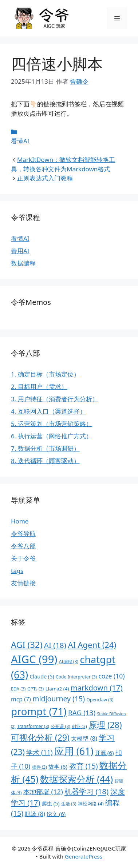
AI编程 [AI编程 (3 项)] (69, 662)
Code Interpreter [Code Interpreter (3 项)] (76, 677)
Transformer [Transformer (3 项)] (33, 726)
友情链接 (23, 583)
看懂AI (20, 141)
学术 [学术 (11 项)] (39, 752)
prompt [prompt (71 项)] (39, 711)
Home (20, 521)
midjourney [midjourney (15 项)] (59, 699)
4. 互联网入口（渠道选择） (48, 411)
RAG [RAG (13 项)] (82, 713)
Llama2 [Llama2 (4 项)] (57, 689)
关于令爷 (23, 558)
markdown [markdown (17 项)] (97, 688)
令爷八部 (23, 546)
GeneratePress (84, 856)
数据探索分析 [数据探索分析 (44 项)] (76, 779)
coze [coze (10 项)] (111, 676)
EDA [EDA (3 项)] (18, 689)
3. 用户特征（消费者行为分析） (55, 399)
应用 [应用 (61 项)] (74, 751)
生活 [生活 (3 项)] (69, 804)
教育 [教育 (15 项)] (84, 766)
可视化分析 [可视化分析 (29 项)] (40, 737)
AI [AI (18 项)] (55, 645)
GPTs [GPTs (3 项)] (36, 689)
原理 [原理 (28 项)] (105, 725)
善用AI (20, 251)
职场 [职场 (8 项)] (35, 814)
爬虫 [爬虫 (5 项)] (51, 803)
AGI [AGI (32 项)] (27, 645)
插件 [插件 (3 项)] (40, 767)
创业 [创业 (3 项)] (79, 726)
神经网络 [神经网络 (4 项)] (91, 804)
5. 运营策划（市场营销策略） (52, 424)
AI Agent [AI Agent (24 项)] (92, 645)
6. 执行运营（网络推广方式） (52, 436)
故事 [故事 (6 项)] (58, 767)
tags (17, 571)
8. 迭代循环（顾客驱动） (45, 461)
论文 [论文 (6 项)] (56, 814)
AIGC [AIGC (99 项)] (34, 659)
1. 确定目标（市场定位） (45, 374)
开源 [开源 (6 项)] (105, 753)
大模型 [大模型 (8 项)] (84, 738)
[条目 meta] (69, 132)
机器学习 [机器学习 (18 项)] (86, 791)
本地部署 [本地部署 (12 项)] (43, 791)
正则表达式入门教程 (45, 178)
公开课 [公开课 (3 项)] (60, 726)
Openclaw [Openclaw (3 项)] (100, 700)
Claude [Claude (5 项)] (42, 676)
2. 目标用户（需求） (39, 387)
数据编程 (23, 263)
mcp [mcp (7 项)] (21, 699)
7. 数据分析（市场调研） (45, 448)
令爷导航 (23, 533)
